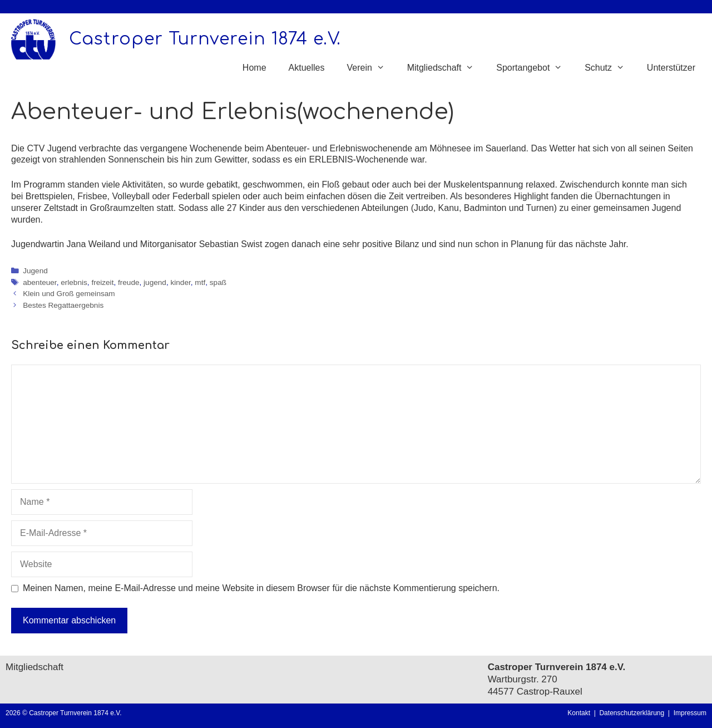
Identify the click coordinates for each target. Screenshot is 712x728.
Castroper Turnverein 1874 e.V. (205, 39)
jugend (155, 282)
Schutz (610, 68)
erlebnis (74, 282)
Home (254, 68)
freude (129, 282)
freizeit (102, 282)
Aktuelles (307, 68)
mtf (200, 282)
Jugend (35, 271)
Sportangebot (535, 68)
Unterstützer (671, 68)
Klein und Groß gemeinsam (69, 294)
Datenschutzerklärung (633, 713)
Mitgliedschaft (446, 68)
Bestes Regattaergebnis (63, 305)
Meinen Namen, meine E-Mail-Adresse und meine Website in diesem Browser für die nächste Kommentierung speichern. (261, 588)
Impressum (690, 713)
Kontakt (579, 713)
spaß (218, 282)
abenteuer (39, 282)
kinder (180, 282)
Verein (371, 68)
